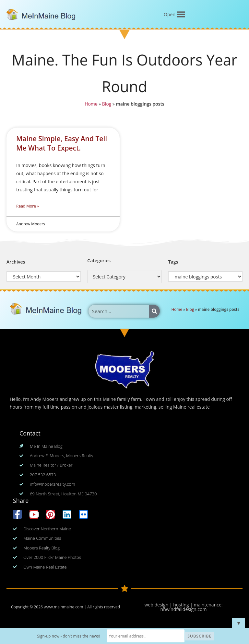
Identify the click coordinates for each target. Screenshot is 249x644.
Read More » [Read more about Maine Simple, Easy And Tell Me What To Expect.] (28, 206)
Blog (106, 105)
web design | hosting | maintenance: (184, 605)
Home (90, 105)
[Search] (154, 311)
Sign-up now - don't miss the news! (68, 636)
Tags (173, 262)
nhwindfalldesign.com (184, 609)
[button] (170, 15)
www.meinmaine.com (63, 607)
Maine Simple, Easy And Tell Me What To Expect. (62, 143)
